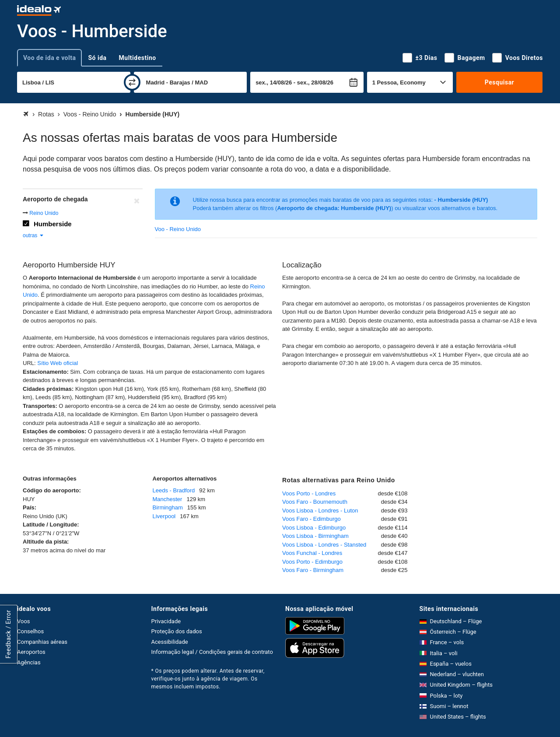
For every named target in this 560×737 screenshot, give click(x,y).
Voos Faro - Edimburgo (311, 519)
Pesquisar (499, 82)
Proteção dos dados (177, 631)
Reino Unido (44, 213)
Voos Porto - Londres (309, 493)
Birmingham (168, 507)
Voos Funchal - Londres (312, 553)
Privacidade (166, 621)
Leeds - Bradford (174, 490)
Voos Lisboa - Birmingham (315, 536)
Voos (24, 621)
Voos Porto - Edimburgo (312, 562)
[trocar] (132, 82)
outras (33, 235)
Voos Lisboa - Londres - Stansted (324, 545)
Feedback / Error (8, 634)
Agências (29, 662)
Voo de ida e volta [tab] (49, 58)
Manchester (168, 499)
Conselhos (30, 631)
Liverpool (164, 516)
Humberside (53, 224)
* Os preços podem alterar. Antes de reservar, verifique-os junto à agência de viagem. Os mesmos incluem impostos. (208, 679)
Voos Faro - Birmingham (313, 570)
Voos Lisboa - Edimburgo (314, 528)
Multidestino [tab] (138, 58)
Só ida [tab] (97, 58)
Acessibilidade (170, 642)
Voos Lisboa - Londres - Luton (320, 511)
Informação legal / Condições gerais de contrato (212, 652)
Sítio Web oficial (58, 363)
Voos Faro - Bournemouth (315, 502)
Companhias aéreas (42, 642)
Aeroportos (31, 652)
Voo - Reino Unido (178, 229)
